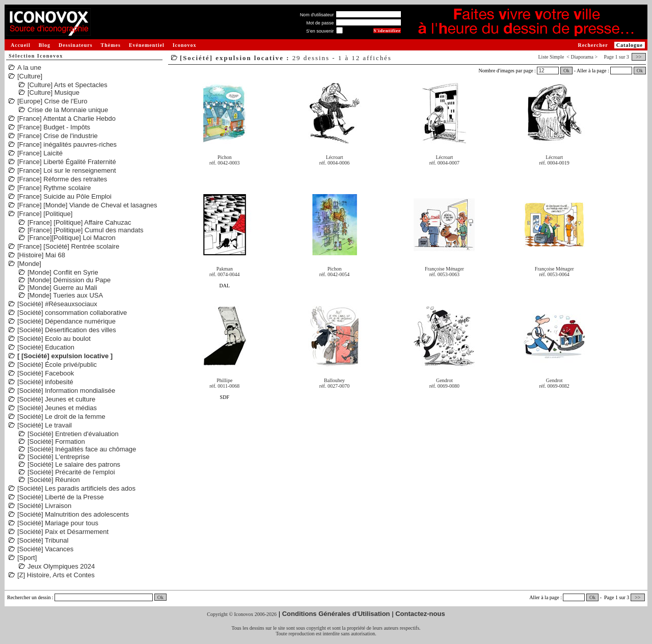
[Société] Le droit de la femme (61, 417)
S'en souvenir (320, 31)
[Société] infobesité (45, 382)
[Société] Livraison (44, 506)
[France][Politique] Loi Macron (72, 238)
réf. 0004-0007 (444, 163)
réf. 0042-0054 (334, 274)
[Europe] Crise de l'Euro (52, 101)
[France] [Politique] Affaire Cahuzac (79, 222)
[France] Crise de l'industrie (58, 136)
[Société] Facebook (46, 373)
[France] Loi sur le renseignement (67, 170)
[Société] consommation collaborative (72, 313)
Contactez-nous (420, 614)
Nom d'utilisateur (317, 15)
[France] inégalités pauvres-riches (67, 144)
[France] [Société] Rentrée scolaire (68, 246)
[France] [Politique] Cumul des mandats (86, 230)
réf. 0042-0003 (224, 163)
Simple (557, 57)
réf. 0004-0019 (554, 163)
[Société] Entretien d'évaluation (73, 434)
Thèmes (111, 45)
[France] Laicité (40, 153)
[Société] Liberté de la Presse (61, 497)
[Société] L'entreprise (59, 457)
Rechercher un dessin (29, 597)
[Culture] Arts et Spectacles (67, 85)
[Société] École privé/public (57, 365)
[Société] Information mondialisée (66, 391)
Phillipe (224, 380)
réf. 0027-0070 (334, 386)
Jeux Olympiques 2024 (61, 566)
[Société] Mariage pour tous (58, 523)
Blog (45, 45)
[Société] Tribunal (43, 540)
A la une (29, 68)
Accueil (21, 45)
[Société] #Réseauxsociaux (57, 304)
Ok (566, 71)
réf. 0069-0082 (554, 386)
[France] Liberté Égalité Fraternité (67, 162)
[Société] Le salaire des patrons (74, 464)
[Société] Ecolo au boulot (54, 339)
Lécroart (335, 157)
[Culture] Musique (53, 92)
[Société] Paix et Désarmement (63, 532)
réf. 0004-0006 (334, 163)
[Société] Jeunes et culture (56, 399)
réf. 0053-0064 (554, 274)
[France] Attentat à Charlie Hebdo (66, 118)
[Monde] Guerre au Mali (62, 288)
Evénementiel (147, 45)
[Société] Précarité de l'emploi (71, 472)
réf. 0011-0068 (224, 386)
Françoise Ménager (444, 269)
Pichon (225, 157)
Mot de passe (320, 23)
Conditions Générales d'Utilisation (336, 614)
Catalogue (630, 45)
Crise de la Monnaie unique (68, 110)
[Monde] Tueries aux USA (65, 295)
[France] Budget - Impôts (54, 127)
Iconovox (185, 45)
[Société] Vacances (45, 549)
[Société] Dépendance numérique (66, 321)
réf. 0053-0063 (444, 274)
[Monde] (29, 264)
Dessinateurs (75, 45)
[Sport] (27, 558)
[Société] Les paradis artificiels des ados (76, 488)
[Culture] (30, 76)
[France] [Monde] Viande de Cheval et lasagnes (87, 205)
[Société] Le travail (45, 425)
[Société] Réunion (54, 480)
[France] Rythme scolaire (54, 188)
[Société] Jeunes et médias (57, 408)
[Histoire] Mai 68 (41, 255)
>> (639, 57)
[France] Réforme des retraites (62, 179)
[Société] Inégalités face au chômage (82, 449)
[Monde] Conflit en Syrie (63, 272)
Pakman (225, 269)
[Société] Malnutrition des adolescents (73, 514)
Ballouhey (334, 380)
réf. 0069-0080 (444, 386)
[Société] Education (46, 347)
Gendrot (444, 380)
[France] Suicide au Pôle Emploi (64, 196)
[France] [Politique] (45, 214)
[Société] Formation (56, 441)
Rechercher (593, 45)
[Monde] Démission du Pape (69, 280)
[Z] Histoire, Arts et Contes (56, 575)
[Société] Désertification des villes (67, 330)
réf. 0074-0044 (224, 274)
